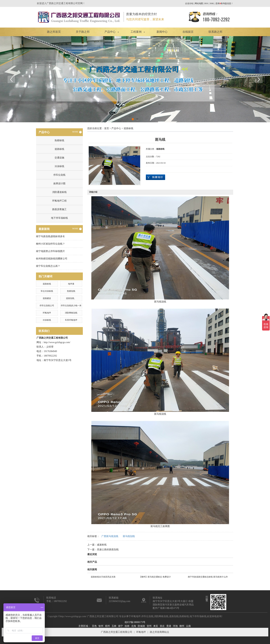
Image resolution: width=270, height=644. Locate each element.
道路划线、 (71, 298)
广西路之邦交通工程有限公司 (117, 632)
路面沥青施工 (59, 209)
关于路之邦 (83, 32)
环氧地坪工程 (59, 201)
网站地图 (199, 3)
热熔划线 (71, 291)
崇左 (162, 626)
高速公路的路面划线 (108, 550)
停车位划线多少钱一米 (71, 306)
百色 (94, 626)
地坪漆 (71, 284)
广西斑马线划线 (110, 536)
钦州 (101, 626)
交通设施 (59, 158)
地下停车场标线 (59, 218)
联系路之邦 (215, 32)
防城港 (141, 626)
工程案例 (136, 32)
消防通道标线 (59, 192)
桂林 (127, 626)
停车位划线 (59, 175)
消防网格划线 (71, 313)
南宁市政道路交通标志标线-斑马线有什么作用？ (208, 577)
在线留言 (188, 32)
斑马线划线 (129, 536)
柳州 (182, 626)
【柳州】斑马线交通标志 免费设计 (155, 577)
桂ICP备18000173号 (135, 622)
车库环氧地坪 (71, 320)
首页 (107, 128)
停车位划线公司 (47, 306)
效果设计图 (59, 184)
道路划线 (174, 616)
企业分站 (189, 3)
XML (212, 3)
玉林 (114, 626)
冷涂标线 (59, 166)
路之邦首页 (54, 32)
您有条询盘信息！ (224, 3)
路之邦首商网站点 (159, 632)
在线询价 (155, 177)
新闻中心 (162, 32)
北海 (134, 626)
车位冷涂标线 (47, 291)
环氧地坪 (47, 313)
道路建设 (47, 298)
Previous (11, 79)
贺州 (149, 626)
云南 (188, 626)
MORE (77, 132)
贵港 (169, 626)
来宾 (156, 626)
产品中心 (110, 32)
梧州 (107, 626)
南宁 (121, 626)
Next (259, 79)
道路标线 (59, 149)
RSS (206, 3)
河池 (175, 626)
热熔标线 (59, 140)
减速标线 (102, 545)
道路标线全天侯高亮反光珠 (103, 577)
